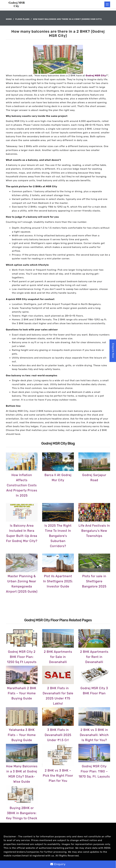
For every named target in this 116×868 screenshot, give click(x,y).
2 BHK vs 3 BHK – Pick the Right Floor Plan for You (58, 776)
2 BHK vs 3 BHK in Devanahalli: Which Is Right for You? (94, 735)
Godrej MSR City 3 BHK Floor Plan (94, 691)
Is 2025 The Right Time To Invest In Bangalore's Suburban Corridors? (58, 536)
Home (9, 19)
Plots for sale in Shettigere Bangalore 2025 (94, 581)
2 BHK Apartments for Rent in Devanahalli (94, 657)
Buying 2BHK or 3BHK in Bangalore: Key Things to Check (22, 813)
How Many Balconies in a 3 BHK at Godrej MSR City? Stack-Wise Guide (22, 774)
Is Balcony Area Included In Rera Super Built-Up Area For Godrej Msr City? (22, 533)
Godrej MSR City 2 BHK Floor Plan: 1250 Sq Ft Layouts (22, 657)
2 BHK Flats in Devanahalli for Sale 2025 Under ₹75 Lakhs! (58, 696)
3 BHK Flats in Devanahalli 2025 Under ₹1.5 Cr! (58, 735)
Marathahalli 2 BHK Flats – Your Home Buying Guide (22, 693)
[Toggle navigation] (107, 4)
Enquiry (58, 864)
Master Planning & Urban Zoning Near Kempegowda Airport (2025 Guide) (22, 584)
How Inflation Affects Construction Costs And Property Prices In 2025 (22, 485)
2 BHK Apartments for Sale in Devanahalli (58, 657)
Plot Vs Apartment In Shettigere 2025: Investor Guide (58, 581)
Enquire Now (113, 351)
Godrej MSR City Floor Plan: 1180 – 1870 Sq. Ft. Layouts (94, 771)
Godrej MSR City (96, 76)
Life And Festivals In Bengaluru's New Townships (94, 531)
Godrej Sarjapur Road (94, 478)
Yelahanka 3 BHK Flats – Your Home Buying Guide (22, 735)
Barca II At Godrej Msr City (58, 478)
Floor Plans (23, 19)
